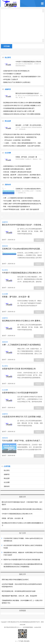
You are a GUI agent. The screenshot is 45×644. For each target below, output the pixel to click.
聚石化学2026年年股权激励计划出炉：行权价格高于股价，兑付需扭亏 (29, 93)
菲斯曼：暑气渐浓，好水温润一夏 (26, 157)
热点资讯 (8, 57)
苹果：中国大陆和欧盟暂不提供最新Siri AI (17, 207)
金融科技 (8, 89)
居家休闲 (8, 185)
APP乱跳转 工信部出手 (11, 79)
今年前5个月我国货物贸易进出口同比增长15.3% (29, 62)
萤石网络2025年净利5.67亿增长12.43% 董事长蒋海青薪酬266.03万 (23, 321)
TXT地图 (21, 641)
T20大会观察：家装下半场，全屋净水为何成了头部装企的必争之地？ (23, 441)
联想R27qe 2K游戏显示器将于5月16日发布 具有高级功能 (22, 560)
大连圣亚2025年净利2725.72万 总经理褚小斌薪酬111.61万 (22, 105)
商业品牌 (8, 121)
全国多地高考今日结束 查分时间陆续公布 (16, 71)
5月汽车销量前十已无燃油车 (12, 74)
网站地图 (27, 641)
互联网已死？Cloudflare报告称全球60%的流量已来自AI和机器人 (29, 189)
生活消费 (8, 153)
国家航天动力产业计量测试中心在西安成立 (17, 82)
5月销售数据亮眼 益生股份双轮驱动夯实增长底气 (19, 108)
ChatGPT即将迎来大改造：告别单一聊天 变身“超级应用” (21, 209)
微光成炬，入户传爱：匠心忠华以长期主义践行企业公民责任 (29, 125)
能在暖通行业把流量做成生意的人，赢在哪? (17, 169)
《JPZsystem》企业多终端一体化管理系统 (17, 140)
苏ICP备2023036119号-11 (11, 627)
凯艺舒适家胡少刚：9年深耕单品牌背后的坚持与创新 (19, 591)
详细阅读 (39, 240)
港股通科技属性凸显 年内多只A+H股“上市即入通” (19, 111)
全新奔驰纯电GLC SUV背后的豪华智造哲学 (17, 166)
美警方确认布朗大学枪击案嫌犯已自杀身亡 (15, 580)
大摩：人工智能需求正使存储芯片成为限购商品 (18, 198)
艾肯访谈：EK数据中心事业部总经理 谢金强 (17, 172)
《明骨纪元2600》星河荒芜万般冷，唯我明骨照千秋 (20, 137)
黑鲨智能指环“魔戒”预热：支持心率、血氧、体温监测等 (19, 596)
